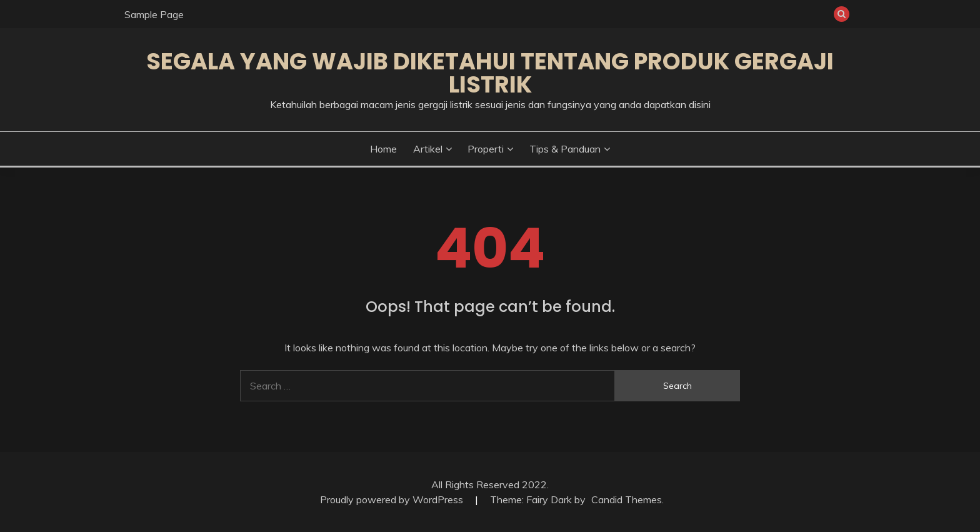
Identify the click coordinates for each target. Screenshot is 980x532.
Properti (486, 149)
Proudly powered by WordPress (393, 499)
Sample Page (154, 14)
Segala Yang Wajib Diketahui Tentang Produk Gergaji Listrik (490, 73)
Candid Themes (627, 499)
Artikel (428, 149)
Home (383, 149)
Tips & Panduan (565, 149)
